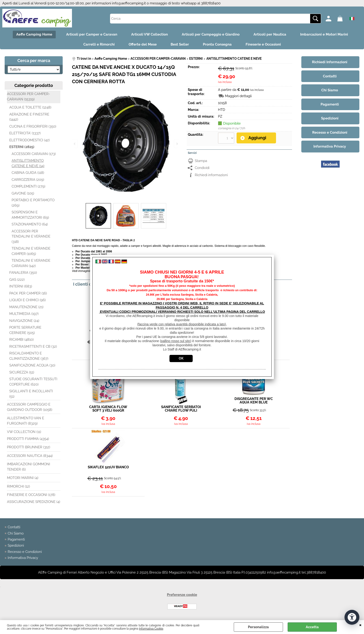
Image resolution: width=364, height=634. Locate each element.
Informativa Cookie (151, 629)
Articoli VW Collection (149, 34)
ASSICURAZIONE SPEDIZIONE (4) (34, 502)
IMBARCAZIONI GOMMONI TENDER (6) (29, 467)
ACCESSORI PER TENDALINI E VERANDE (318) (31, 236)
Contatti (14, 527)
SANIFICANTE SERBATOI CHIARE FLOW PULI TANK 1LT (181, 409)
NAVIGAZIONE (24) (24, 321)
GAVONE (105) (23, 193)
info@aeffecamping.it (129, 3)
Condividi (202, 168)
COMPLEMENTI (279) (28, 186)
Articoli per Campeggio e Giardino (211, 34)
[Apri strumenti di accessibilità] (352, 617)
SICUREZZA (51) (22, 372)
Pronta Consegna (217, 44)
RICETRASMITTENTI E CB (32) (33, 347)
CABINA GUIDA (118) (28, 173)
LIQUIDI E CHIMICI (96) (28, 300)
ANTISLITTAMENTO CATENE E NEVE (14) (28, 163)
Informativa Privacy (23, 558)
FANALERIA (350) (23, 273)
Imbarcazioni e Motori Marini (324, 34)
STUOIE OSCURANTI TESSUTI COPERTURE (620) (33, 382)
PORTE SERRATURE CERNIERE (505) (25, 330)
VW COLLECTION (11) (24, 432)
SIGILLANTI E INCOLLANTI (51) (31, 394)
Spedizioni (16, 546)
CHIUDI (360, 625)
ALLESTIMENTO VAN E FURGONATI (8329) (26, 421)
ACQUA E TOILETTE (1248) (30, 107)
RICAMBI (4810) (21, 340)
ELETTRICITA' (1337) (25, 133)
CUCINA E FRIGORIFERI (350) (33, 126)
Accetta (312, 627)
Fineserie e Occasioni (263, 44)
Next (177, 144)
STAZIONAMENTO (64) (30, 224)
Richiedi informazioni (211, 175)
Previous (75, 144)
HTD (222, 110)
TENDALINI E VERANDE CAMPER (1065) (31, 251)
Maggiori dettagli (238, 96)
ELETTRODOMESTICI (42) (29, 140)
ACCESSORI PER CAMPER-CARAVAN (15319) (28, 97)
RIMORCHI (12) (18, 486)
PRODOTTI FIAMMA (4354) (28, 439)
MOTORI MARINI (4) (23, 478)
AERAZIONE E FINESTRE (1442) (29, 117)
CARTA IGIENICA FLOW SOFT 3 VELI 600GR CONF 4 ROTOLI (108, 409)
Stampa (201, 161)
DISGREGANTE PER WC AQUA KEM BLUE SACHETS (254, 401)
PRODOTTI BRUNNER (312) (29, 447)
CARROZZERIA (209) (28, 180)
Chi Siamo (16, 533)
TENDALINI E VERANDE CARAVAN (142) (31, 263)
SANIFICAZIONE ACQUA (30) (32, 365)
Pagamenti (16, 539)
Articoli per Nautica (270, 34)
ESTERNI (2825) (22, 147)
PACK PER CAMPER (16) (28, 293)
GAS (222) (17, 280)
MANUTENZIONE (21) (26, 307)
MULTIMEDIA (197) (24, 314)
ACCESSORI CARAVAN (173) (34, 154)
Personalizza (258, 627)
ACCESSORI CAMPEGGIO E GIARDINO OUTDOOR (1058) (30, 407)
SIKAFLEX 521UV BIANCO (108, 467)
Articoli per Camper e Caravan (92, 34)
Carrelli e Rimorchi (99, 44)
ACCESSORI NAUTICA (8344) (30, 456)
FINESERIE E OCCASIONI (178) (31, 495)
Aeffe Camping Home (34, 34)
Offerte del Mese (143, 44)
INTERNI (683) (21, 286)
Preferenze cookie (182, 595)
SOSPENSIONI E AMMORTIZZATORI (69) (30, 215)
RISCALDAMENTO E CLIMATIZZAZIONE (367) (29, 356)
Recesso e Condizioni (25, 552)
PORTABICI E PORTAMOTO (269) (33, 203)
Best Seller (180, 44)
